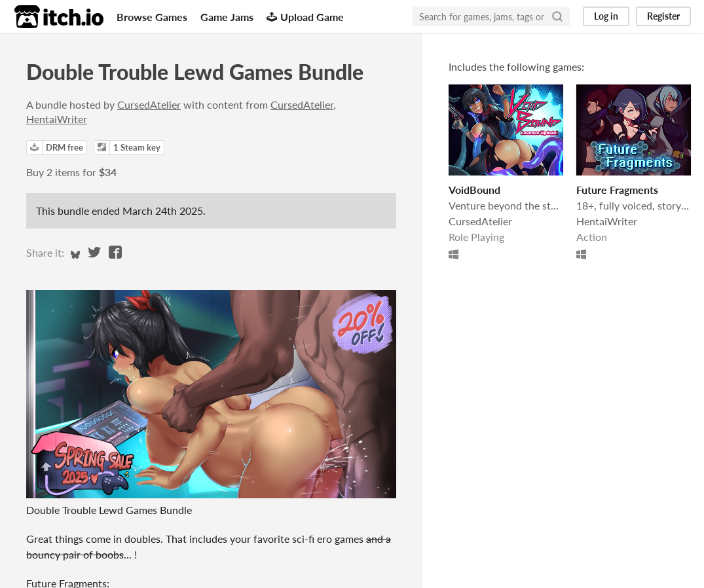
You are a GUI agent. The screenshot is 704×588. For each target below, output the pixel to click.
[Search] (557, 16)
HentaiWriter (57, 119)
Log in (606, 16)
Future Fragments (617, 190)
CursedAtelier (149, 104)
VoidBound (474, 190)
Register (663, 16)
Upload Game (305, 17)
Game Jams (227, 17)
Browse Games (152, 17)
